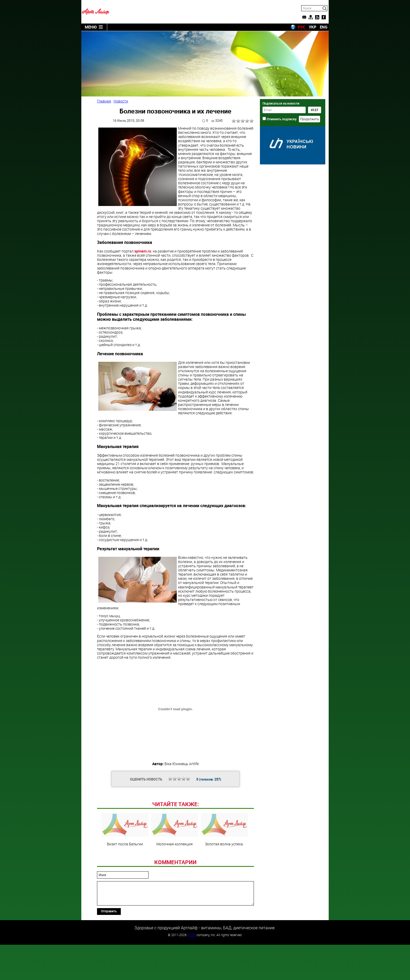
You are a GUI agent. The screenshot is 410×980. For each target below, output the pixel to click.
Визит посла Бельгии (125, 865)
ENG (324, 27)
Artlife (192, 970)
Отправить (109, 947)
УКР (313, 27)
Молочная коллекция (175, 865)
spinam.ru (143, 251)
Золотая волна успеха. (224, 865)
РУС (302, 27)
